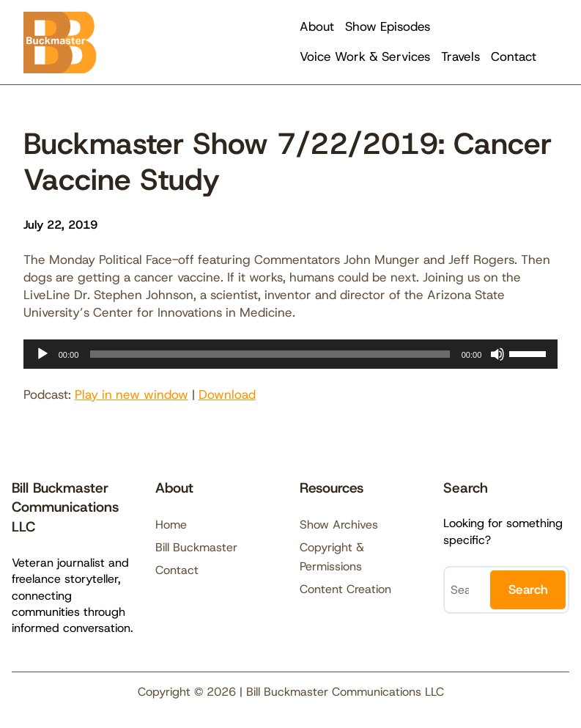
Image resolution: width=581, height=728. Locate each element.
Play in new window (132, 394)
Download (227, 394)
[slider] (270, 354)
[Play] (42, 354)
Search (528, 589)
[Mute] (497, 354)
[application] (291, 354)
